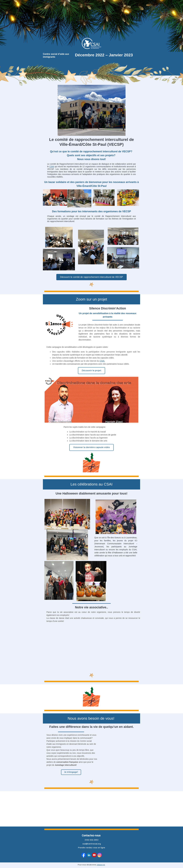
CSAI (52, 167)
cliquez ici (101, 865)
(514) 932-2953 (92, 840)
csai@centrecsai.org (92, 844)
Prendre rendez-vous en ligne (91, 848)
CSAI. (102, 361)
